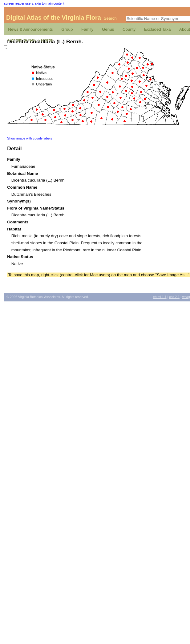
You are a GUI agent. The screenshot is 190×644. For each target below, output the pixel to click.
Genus (108, 29)
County (129, 29)
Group (67, 29)
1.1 (160, 297)
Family (87, 29)
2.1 (174, 297)
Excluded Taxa (157, 29)
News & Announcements (30, 29)
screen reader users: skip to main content (34, 3)
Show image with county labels (30, 138)
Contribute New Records (30, 40)
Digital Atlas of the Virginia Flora (54, 18)
